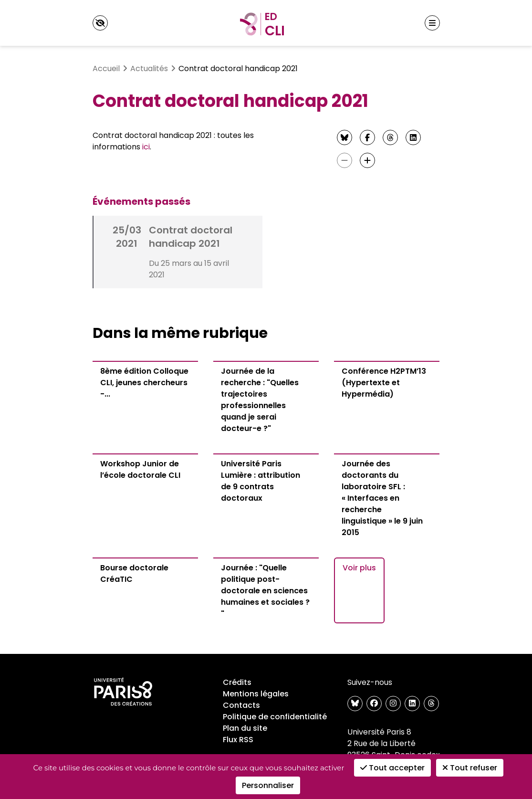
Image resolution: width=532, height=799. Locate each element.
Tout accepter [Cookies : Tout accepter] (392, 768)
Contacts (241, 705)
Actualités (149, 68)
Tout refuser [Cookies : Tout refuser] (470, 768)
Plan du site (245, 728)
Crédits (237, 682)
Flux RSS (238, 740)
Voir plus (359, 568)
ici (146, 147)
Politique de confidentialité (275, 717)
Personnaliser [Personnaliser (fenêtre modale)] (268, 785)
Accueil (106, 68)
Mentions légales (256, 694)
